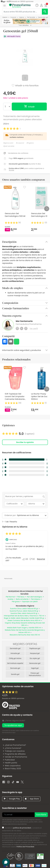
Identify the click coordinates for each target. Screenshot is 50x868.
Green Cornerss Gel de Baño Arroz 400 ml (24, 621)
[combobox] (30, 515)
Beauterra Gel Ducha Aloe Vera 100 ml (25, 635)
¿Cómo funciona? (12, 748)
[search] (45, 12)
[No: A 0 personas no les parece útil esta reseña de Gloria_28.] (33, 559)
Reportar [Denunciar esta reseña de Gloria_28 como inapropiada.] (41, 559)
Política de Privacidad (25, 847)
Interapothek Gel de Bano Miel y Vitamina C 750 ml (24, 616)
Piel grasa (16, 602)
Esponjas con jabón (30, 602)
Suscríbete (41, 815)
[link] (18, 434)
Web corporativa (12, 766)
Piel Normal (10, 597)
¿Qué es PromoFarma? (14, 745)
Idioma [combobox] (37, 504)
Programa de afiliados (14, 754)
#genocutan (8, 143)
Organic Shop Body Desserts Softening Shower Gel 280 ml (25, 624)
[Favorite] (25, 187)
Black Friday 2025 (12, 768)
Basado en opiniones (13, 698)
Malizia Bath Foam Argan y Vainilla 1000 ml (24, 628)
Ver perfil (34, 328)
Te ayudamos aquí (13, 725)
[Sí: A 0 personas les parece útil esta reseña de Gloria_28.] (26, 559)
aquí (14, 733)
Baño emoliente (22, 599)
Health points (10, 763)
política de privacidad (22, 828)
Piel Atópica (36, 599)
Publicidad (9, 760)
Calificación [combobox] (15, 504)
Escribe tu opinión (25, 442)
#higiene (30, 143)
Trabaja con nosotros (14, 751)
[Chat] (37, 5)
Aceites (11, 599)
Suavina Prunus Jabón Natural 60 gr (24, 611)
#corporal (20, 143)
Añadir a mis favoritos (25, 86)
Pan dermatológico (35, 597)
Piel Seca (21, 597)
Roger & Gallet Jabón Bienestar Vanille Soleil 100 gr (24, 618)
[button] (41, 5)
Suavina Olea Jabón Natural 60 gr (24, 613)
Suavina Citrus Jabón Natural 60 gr (24, 609)
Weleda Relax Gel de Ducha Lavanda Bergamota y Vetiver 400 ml (25, 631)
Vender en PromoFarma (15, 757)
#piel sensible (9, 146)
